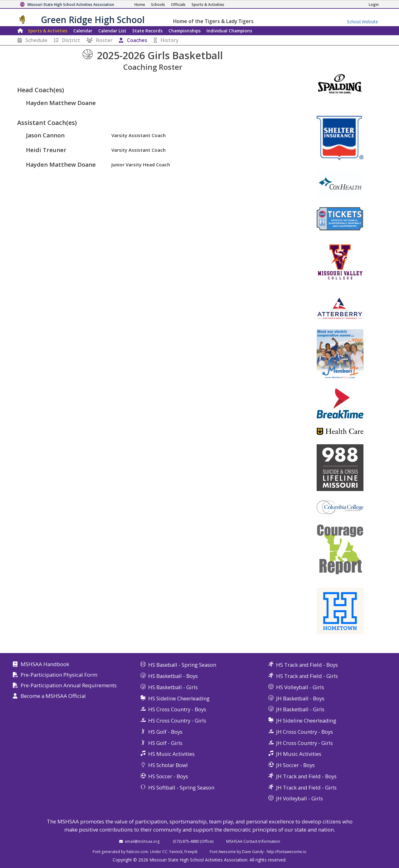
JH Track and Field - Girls (306, 787)
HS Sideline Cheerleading (179, 698)
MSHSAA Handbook (45, 664)
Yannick (176, 851)
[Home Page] (140, 5)
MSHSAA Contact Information (253, 841)
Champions (229, 31)
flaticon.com (137, 851)
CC (165, 851)
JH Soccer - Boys (295, 765)
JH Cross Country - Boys (304, 732)
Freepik (191, 851)
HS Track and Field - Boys (307, 665)
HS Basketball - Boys (173, 676)
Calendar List (112, 31)
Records (147, 31)
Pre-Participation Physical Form (59, 675)
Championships (185, 31)
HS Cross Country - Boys (177, 709)
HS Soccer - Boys (168, 776)
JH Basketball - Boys (300, 698)
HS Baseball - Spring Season (182, 665)
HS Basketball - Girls (173, 687)
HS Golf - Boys (165, 732)
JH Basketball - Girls (300, 709)
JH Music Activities (299, 754)
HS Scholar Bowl (168, 765)
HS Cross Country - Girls (177, 720)
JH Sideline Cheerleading (306, 720)
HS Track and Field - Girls (307, 676)
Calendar (83, 31)
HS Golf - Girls (165, 743)
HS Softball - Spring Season (181, 787)
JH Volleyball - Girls (299, 798)
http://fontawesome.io (287, 851)
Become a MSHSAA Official (53, 696)
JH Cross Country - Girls (304, 743)
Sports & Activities (48, 31)
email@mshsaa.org (142, 841)
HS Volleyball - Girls (300, 687)
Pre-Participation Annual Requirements (69, 686)
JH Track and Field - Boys (306, 776)
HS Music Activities (171, 754)
